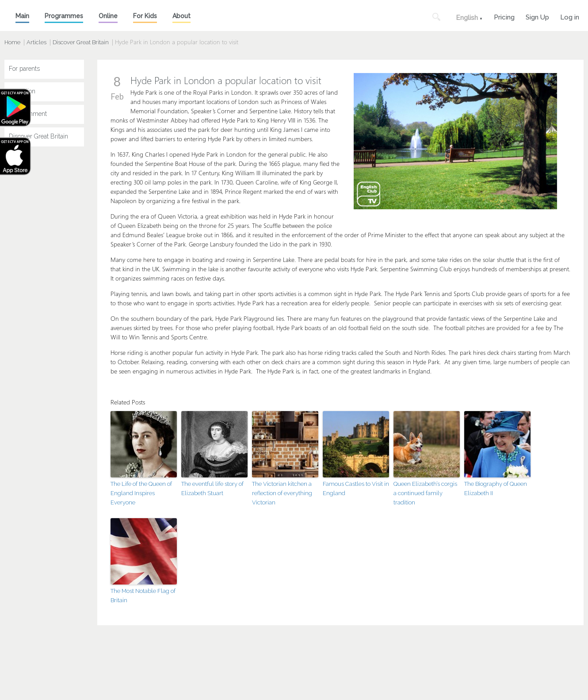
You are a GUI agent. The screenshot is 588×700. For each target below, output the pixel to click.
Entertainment (28, 114)
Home (12, 42)
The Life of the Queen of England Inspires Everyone (141, 493)
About (181, 16)
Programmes (64, 16)
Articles (36, 42)
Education (22, 91)
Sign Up (537, 16)
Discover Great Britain (81, 42)
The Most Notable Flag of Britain (143, 596)
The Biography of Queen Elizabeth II (496, 488)
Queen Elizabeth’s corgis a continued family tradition (425, 493)
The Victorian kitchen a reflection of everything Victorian (282, 493)
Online (108, 16)
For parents (24, 69)
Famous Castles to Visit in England (356, 488)
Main (22, 16)
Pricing (504, 16)
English (467, 18)
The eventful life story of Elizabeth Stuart (212, 488)
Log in (570, 16)
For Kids (145, 16)
